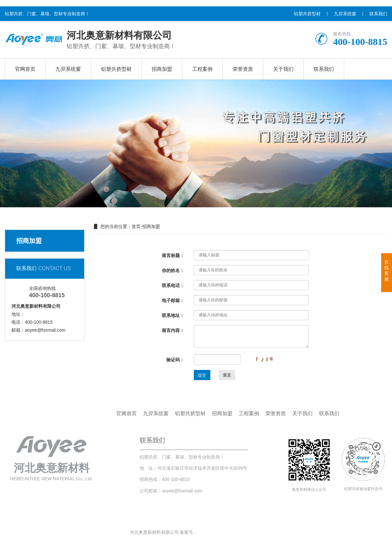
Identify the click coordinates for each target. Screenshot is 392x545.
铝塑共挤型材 (307, 14)
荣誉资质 (243, 69)
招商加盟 (162, 69)
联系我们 (378, 14)
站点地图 (253, 532)
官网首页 (25, 69)
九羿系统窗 (345, 14)
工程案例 (202, 69)
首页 (136, 226)
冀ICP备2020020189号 (220, 532)
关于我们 (283, 69)
